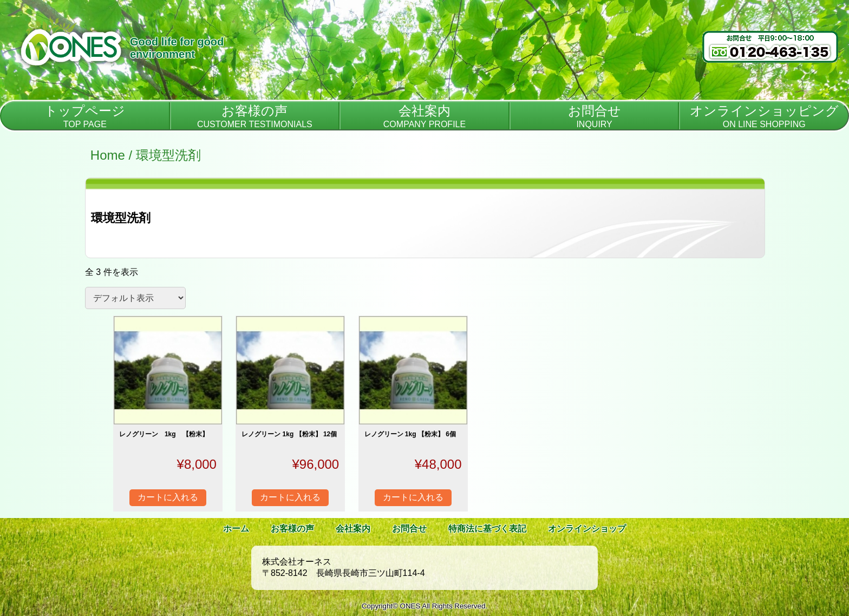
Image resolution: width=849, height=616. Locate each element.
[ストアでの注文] (135, 298)
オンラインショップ (587, 529)
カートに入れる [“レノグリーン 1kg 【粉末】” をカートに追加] (168, 497)
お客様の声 (292, 529)
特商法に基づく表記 (487, 529)
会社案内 (353, 529)
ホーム (236, 529)
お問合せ (409, 529)
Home (108, 155)
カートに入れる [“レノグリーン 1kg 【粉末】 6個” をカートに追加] (413, 497)
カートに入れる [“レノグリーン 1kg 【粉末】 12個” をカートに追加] (290, 497)
